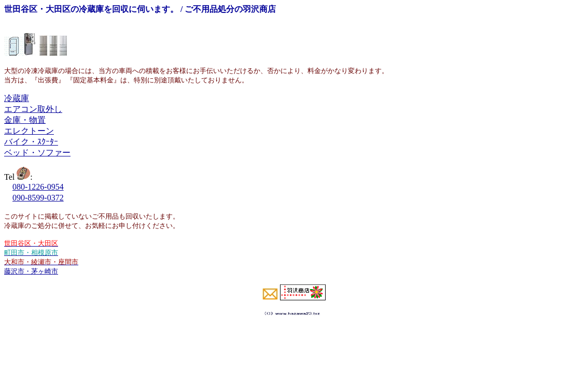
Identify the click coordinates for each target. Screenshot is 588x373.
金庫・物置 (25, 120)
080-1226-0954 (38, 187)
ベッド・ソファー (37, 153)
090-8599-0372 (38, 198)
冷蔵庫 (17, 98)
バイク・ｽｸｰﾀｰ (31, 142)
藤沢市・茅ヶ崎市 (31, 271)
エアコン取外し (33, 109)
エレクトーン (29, 131)
